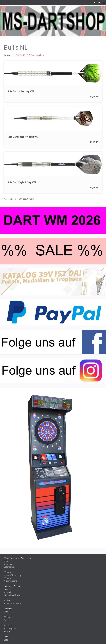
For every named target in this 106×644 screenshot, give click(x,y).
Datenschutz (9, 567)
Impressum (9, 564)
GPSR (6, 640)
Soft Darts (31, 55)
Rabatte (7, 631)
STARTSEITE (20, 55)
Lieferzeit (8, 589)
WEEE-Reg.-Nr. (10, 629)
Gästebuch (8, 620)
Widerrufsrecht (10, 581)
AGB (6, 561)
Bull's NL (41, 55)
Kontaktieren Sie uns (13, 603)
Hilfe (6, 612)
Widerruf (8, 578)
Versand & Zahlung (12, 595)
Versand (31, 199)
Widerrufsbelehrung (12, 575)
